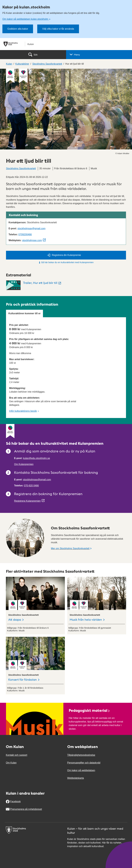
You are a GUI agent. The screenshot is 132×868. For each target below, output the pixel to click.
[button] (99, 55)
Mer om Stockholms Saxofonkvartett (70, 548)
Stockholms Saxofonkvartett (21, 168)
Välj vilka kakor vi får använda (58, 29)
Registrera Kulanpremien (27, 501)
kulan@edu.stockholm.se (37, 458)
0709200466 (25, 234)
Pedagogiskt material (90, 710)
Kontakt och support (17, 755)
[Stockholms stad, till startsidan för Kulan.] (66, 44)
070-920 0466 (31, 486)
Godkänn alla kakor (18, 29)
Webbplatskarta (76, 778)
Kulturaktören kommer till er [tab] (24, 313)
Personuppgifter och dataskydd (84, 763)
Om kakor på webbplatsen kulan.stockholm (26, 19)
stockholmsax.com (32, 240)
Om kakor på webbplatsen (81, 770)
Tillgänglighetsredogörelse (81, 755)
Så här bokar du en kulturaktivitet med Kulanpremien (66, 262)
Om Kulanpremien (24, 464)
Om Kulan (11, 763)
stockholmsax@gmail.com (32, 228)
